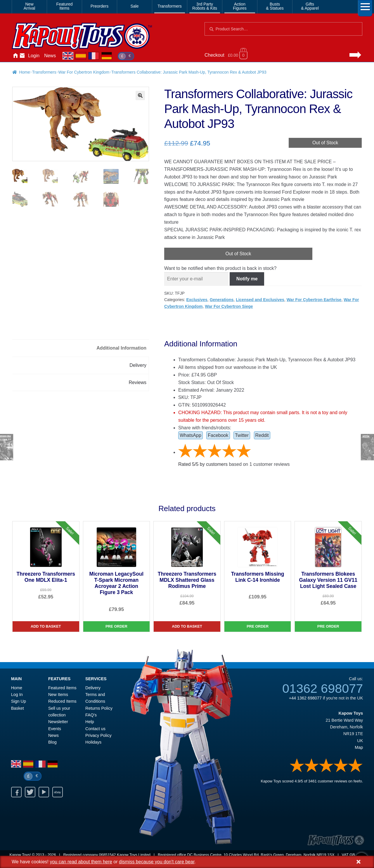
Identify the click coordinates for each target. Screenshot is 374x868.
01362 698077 (323, 688)
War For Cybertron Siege (229, 306)
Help (90, 722)
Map (359, 747)
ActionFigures (240, 6)
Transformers (170, 6)
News (50, 56)
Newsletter (58, 722)
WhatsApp (191, 435)
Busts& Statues (275, 6)
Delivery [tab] (138, 365)
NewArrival (30, 6)
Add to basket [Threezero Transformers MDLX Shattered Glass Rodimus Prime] (187, 626)
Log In (17, 695)
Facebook (218, 435)
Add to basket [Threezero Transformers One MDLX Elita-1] (46, 626)
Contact (22, 56)
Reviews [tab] (138, 382)
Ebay (58, 792)
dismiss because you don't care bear (157, 862)
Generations (222, 300)
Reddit (262, 435)
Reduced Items (62, 701)
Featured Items (62, 688)
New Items (58, 695)
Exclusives (197, 300)
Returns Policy (99, 708)
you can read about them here (81, 862)
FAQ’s (91, 715)
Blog (52, 742)
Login (34, 56)
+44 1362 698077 (305, 698)
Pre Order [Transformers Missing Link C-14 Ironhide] (258, 626)
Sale (134, 6)
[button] (140, 96)
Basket (18, 708)
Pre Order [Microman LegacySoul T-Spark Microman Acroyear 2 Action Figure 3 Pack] (116, 626)
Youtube (44, 792)
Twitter (242, 435)
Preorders (99, 6)
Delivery (93, 688)
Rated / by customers (203, 464)
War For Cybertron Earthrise (314, 300)
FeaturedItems (64, 6)
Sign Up (19, 701)
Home (15, 56)
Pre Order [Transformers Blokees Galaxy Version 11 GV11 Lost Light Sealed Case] (328, 626)
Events (55, 729)
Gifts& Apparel (310, 6)
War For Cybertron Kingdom (84, 72)
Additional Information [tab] (121, 348)
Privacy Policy (98, 735)
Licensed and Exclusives (260, 300)
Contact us (95, 729)
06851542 (108, 855)
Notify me (247, 279)
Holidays (93, 742)
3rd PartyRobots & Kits (205, 6)
